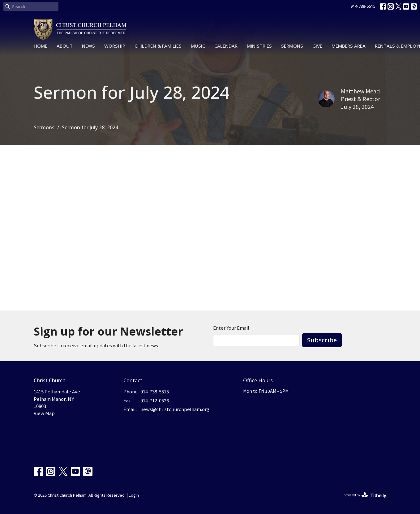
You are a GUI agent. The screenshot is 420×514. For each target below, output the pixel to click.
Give (317, 46)
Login (134, 495)
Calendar (226, 46)
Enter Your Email (231, 328)
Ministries (259, 46)
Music (198, 46)
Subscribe (322, 340)
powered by (365, 495)
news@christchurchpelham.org (175, 409)
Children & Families (158, 46)
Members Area (349, 46)
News (88, 46)
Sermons (292, 46)
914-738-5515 (363, 6)
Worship (115, 46)
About (65, 46)
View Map (44, 413)
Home (41, 46)
